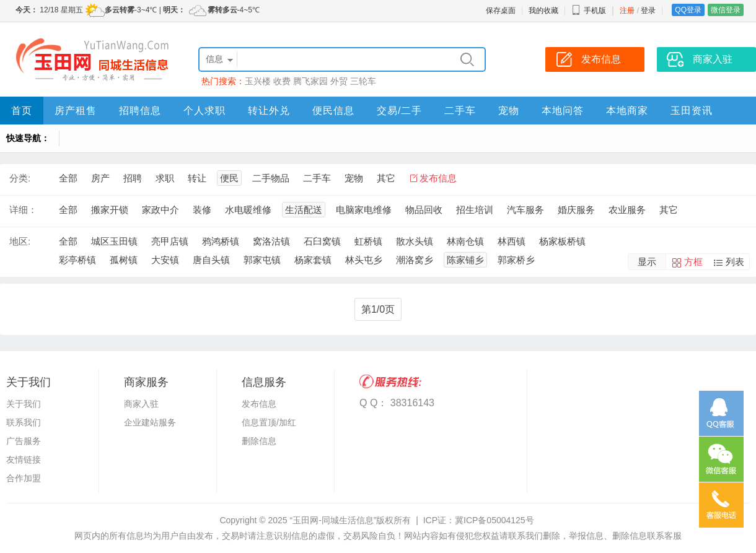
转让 (197, 178)
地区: (20, 241)
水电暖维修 (248, 210)
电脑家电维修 (364, 210)
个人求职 (204, 111)
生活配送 (304, 210)
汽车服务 (525, 210)
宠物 (509, 111)
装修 (202, 210)
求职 (165, 178)
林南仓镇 (465, 241)
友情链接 (24, 459)
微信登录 (726, 10)
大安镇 (165, 260)
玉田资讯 (692, 111)
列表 (735, 262)
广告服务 (24, 441)
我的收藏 (543, 11)
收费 (282, 81)
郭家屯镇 (262, 260)
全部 (68, 178)
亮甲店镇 (170, 241)
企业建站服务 (150, 422)
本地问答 (563, 111)
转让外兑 (269, 111)
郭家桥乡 (516, 260)
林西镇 (512, 241)
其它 (386, 178)
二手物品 (271, 178)
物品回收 (424, 210)
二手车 (460, 111)
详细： (23, 210)
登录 (648, 11)
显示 (647, 262)
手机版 (589, 11)
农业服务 (627, 210)
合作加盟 (24, 478)
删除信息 (259, 441)
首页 (22, 111)
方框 (693, 262)
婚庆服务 (576, 210)
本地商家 (627, 111)
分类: (20, 178)
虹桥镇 (368, 241)
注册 (627, 11)
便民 (229, 178)
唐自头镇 (211, 260)
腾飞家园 (310, 81)
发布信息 (438, 178)
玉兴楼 (258, 81)
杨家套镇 (313, 260)
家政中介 (160, 210)
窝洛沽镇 (271, 241)
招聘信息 (140, 111)
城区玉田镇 (114, 241)
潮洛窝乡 (415, 260)
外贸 (339, 81)
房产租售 (76, 111)
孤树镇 (124, 260)
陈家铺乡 (465, 260)
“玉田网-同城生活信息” (333, 520)
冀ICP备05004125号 (494, 520)
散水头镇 (415, 241)
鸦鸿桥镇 (221, 241)
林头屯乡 (364, 260)
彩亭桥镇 (77, 260)
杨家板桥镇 (562, 241)
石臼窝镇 (322, 241)
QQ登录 (688, 10)
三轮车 (363, 81)
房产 (100, 178)
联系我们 (24, 422)
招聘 (133, 178)
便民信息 (333, 111)
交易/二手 (399, 111)
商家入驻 (141, 404)
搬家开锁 (110, 210)
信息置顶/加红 (269, 422)
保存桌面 (501, 11)
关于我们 (24, 404)
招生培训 (475, 210)
